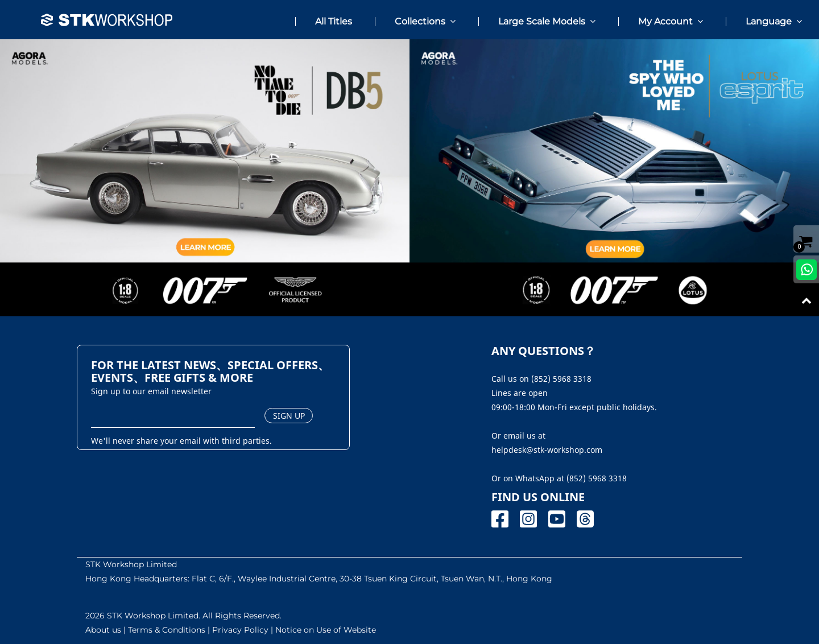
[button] (412, 17)
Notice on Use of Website (326, 630)
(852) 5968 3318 (597, 478)
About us (103, 630)
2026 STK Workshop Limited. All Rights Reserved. (183, 616)
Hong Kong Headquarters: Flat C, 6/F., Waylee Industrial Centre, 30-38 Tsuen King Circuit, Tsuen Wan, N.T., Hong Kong (319, 579)
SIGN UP (289, 416)
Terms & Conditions (167, 630)
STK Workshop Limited (131, 564)
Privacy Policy (240, 630)
